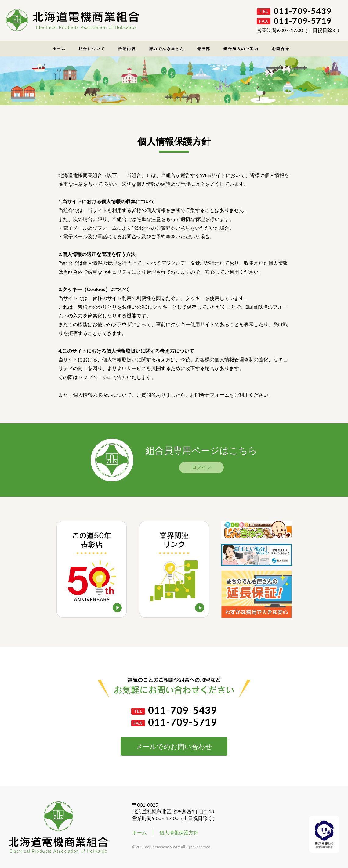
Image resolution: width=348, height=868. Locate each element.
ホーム (59, 49)
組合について (92, 49)
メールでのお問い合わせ (174, 746)
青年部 (204, 49)
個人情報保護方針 (179, 832)
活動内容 (127, 49)
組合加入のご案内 (241, 49)
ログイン (201, 467)
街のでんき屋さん (167, 49)
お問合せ (281, 49)
